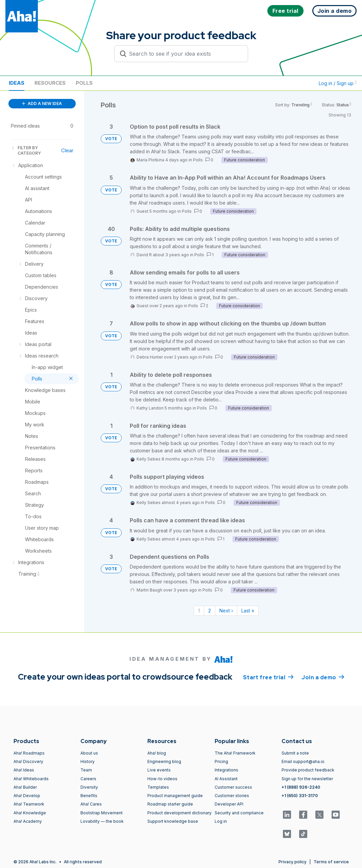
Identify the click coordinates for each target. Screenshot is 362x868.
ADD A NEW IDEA (42, 103)
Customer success (233, 787)
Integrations (226, 770)
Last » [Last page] (248, 611)
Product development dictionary (179, 813)
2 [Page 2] (210, 611)
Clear (67, 150)
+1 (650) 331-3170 (300, 796)
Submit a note (295, 753)
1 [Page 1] (199, 611)
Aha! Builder (25, 787)
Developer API (229, 804)
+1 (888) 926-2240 (301, 787)
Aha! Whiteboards (31, 779)
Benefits (89, 796)
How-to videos (162, 779)
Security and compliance (239, 813)
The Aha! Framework (235, 753)
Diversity (89, 787)
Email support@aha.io (303, 761)
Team (86, 770)
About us (89, 753)
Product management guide (175, 796)
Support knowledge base (173, 821)
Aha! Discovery (28, 761)
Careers (88, 779)
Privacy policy (293, 862)
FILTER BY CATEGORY (26, 150)
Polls (84, 83)
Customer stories (232, 796)
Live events (159, 770)
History (88, 761)
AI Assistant (226, 779)
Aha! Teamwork (29, 804)
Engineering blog (164, 761)
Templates (158, 787)
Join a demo (323, 677)
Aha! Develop (27, 796)
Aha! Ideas (24, 770)
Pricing (221, 761)
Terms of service (331, 862)
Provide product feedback (308, 770)
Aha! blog (157, 753)
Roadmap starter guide (170, 804)
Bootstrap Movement (102, 813)
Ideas (17, 83)
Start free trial (268, 677)
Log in (221, 821)
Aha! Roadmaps (29, 753)
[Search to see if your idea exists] (184, 54)
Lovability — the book (102, 821)
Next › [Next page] (226, 611)
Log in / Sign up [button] (338, 83)
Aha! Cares (91, 804)
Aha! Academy (28, 821)
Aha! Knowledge (30, 813)
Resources (50, 83)
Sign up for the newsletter (307, 779)
